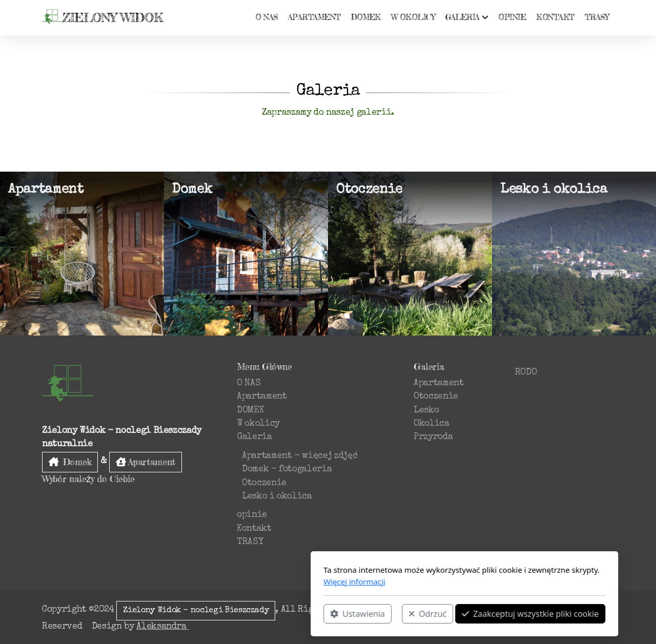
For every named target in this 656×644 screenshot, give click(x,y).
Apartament (146, 462)
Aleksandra (162, 627)
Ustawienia (221, 614)
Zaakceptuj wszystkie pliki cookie (394, 614)
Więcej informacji (218, 581)
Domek (70, 462)
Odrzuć (291, 614)
